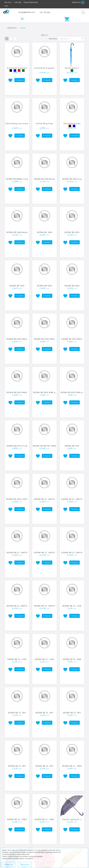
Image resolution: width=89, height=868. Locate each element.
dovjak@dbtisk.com (27, 12)
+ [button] (49, 821)
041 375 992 (45, 12)
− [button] (49, 824)
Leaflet (63, 840)
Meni (23, 18)
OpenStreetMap (72, 840)
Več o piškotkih (40, 863)
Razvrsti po (53, 39)
